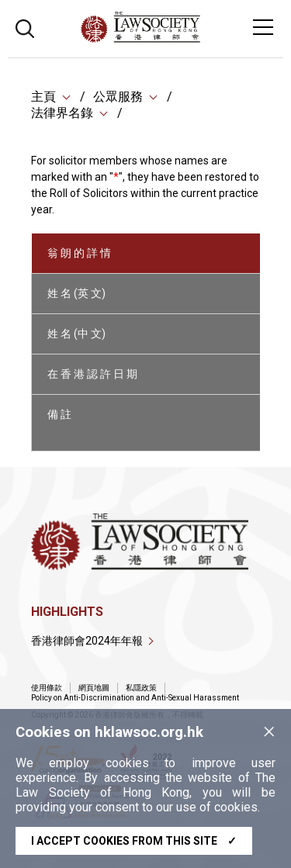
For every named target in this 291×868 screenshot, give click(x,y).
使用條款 (47, 688)
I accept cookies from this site (134, 841)
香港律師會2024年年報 (87, 641)
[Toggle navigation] (263, 27)
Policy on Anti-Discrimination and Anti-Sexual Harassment (135, 698)
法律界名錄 (62, 113)
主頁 (43, 97)
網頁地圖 (94, 688)
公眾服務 (118, 97)
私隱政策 (141, 688)
